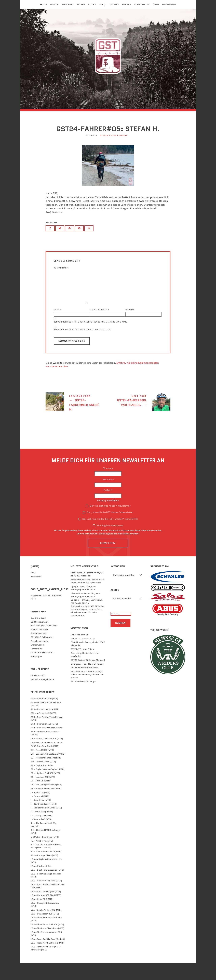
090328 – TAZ (38, 693)
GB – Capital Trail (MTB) (42, 783)
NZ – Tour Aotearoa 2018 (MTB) (46, 869)
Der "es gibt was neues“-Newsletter (108, 523)
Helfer (81, 5)
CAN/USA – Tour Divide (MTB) (45, 763)
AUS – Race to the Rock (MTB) (45, 727)
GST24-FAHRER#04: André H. (77, 421)
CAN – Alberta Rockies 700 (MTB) (47, 756)
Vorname (108, 486)
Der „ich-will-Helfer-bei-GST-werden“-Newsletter (108, 536)
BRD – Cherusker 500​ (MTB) (44, 741)
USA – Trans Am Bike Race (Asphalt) (48, 956)
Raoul (73, 590)
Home (44, 5)
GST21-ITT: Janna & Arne (83, 667)
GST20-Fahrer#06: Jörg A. (84, 699)
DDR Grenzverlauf (39, 639)
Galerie (114, 5)
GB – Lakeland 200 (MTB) (43, 794)
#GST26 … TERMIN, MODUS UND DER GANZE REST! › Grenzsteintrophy (87, 621)
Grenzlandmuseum (39, 658)
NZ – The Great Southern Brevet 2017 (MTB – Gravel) (46, 863)
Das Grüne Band (38, 635)
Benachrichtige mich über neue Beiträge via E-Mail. (83, 347)
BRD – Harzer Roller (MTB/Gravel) (47, 745)
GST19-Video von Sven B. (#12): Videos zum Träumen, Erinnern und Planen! (87, 692)
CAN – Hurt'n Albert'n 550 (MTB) (47, 760)
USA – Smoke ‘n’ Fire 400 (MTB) (46, 927)
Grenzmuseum (37, 662)
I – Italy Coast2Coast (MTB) (44, 821)
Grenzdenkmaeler (39, 651)
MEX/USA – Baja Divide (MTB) (45, 854)
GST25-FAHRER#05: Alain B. (85, 685)
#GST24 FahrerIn (118, 153)
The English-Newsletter (108, 543)
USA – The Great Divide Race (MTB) (47, 946)
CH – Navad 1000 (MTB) (42, 767)
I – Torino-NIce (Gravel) (42, 829)
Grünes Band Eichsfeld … (43, 670)
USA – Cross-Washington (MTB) (46, 909)
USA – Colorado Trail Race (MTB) (46, 898)
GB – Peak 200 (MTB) (41, 798)
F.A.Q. (103, 5)
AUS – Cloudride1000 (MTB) (44, 716)
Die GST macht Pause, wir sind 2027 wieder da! (87, 592)
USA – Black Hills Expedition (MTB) (47, 887)
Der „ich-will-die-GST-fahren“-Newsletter (108, 530)
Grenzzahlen (37, 666)
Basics (54, 5)
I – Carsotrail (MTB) (40, 814)
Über (156, 5)
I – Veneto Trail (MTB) (41, 837)
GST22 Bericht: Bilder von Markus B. (88, 677)
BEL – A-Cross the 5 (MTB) (43, 731)
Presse (127, 5)
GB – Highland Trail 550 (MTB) (45, 790)
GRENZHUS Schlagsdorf (42, 655)
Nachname (108, 497)
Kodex (92, 5)
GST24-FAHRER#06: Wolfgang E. (139, 419)
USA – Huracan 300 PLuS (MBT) (46, 913)
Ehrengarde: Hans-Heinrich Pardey (87, 681)
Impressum (169, 5)
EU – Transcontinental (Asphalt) (46, 775)
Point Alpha (36, 674)
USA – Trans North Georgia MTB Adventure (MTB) (46, 966)
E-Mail (108, 508)
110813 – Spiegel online (43, 697)
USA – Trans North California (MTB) (48, 960)
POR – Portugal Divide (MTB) (44, 873)
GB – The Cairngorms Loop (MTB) (46, 802)
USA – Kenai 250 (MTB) (42, 916)
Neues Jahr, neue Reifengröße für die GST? (83, 605)
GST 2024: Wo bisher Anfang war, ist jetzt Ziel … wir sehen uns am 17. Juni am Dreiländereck (87, 628)
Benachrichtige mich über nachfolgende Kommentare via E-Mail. (91, 339)
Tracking (68, 5)
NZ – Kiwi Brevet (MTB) (42, 858)
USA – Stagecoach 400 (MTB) (45, 931)
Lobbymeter (142, 5)
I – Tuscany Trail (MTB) (41, 833)
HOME (34, 590)
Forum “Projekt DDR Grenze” (44, 643)
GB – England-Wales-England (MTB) (48, 787)
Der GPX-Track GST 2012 (83, 656)
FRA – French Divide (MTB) (43, 779)
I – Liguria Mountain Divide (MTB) (46, 825)
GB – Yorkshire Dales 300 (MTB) (46, 806)
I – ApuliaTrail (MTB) (40, 810)
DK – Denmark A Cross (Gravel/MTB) (48, 771)
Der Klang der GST (79, 652)
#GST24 (104, 153)
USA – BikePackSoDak (41, 884)
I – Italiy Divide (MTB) (41, 817)
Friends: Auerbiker (39, 647)
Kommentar (61, 285)
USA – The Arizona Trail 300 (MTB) (47, 942)
